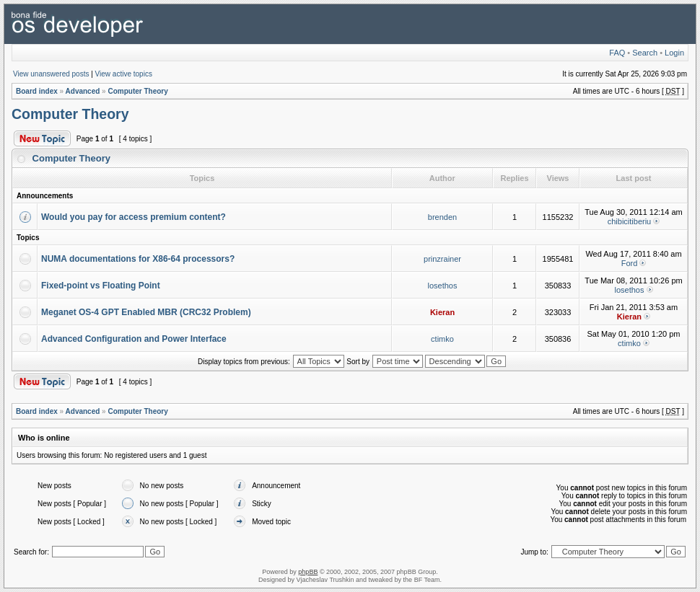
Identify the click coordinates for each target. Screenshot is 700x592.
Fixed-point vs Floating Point (101, 286)
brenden (442, 217)
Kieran (442, 312)
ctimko (442, 339)
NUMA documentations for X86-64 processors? (138, 259)
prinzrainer (442, 259)
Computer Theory (137, 91)
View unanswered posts (51, 74)
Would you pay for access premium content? (134, 217)
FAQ (617, 53)
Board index (37, 91)
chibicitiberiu (630, 221)
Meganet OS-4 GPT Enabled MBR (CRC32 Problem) (146, 312)
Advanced (83, 91)
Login (674, 53)
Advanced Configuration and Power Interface (134, 339)
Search (645, 53)
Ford (630, 263)
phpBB (308, 572)
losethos (443, 286)
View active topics (124, 74)
